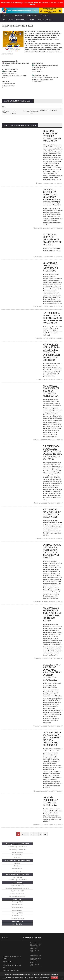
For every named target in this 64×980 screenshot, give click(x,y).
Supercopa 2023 (17, 913)
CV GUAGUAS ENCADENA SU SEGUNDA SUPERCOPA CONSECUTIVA (51, 391)
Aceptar (54, 978)
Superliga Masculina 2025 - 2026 (17, 844)
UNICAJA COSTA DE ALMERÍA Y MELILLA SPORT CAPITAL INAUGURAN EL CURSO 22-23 (52, 739)
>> (45, 834)
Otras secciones (44, 20)
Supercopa (17, 899)
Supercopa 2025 (17, 902)
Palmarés (17, 858)
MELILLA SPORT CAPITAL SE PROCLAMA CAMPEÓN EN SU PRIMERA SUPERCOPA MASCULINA (52, 672)
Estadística (31, 114)
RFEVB (32, 20)
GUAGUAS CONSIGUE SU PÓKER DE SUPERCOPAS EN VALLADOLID (52, 136)
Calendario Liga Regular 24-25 (17, 880)
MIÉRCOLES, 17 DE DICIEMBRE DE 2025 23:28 (48, 257)
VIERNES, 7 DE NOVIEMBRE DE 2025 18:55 (49, 338)
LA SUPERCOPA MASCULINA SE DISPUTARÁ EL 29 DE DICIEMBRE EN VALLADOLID (53, 318)
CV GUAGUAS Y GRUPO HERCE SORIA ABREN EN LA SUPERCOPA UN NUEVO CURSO (53, 614)
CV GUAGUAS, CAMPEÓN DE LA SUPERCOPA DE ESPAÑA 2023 (52, 513)
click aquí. (32, 4)
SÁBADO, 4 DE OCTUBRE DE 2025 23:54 (49, 379)
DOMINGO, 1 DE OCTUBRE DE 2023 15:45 (49, 538)
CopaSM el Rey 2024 (17, 894)
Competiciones (31, 16)
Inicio (5, 16)
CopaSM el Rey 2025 (17, 891)
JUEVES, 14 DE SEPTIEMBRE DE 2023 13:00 (48, 658)
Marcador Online (17, 869)
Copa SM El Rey (17, 883)
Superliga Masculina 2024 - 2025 (17, 874)
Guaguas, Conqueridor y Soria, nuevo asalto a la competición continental (36, 945)
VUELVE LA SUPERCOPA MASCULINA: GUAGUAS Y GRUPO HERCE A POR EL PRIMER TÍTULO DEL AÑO (52, 197)
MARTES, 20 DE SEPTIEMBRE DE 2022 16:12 (48, 825)
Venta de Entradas (17, 907)
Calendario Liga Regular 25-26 (17, 847)
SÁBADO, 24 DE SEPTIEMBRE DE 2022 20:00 (48, 726)
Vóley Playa (45, 16)
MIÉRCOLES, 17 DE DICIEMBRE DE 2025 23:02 (48, 307)
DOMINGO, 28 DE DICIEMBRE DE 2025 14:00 (48, 228)
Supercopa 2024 (17, 910)
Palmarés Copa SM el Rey (17, 896)
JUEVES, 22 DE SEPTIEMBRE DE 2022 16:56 (48, 791)
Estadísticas (17, 871)
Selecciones (8, 20)
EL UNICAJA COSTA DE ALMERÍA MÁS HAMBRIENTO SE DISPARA (52, 240)
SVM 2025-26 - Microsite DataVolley (17, 860)
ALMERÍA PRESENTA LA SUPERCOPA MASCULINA (51, 801)
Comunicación (16, 16)
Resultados (17, 866)
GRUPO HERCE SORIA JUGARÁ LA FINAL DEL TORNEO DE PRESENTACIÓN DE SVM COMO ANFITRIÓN (52, 352)
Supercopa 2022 (17, 916)
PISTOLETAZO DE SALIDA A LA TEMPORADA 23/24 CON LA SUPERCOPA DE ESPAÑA (52, 551)
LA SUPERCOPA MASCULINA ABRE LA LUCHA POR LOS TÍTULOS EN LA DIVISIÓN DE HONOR (53, 453)
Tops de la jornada (17, 852)
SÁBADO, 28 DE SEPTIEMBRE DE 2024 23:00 (48, 440)
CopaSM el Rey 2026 (17, 885)
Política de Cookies (43, 978)
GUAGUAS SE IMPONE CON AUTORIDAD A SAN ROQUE (51, 267)
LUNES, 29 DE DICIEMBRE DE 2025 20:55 (49, 183)
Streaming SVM (17, 921)
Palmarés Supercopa (17, 918)
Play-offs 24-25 (17, 877)
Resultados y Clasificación (17, 849)
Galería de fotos (17, 855)
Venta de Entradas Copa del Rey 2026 (17, 888)
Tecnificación (21, 20)
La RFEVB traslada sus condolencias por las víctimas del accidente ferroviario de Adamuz (36, 959)
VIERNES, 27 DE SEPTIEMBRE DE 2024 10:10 (48, 503)
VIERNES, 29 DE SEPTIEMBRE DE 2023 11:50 (48, 601)
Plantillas (17, 863)
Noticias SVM (17, 924)
